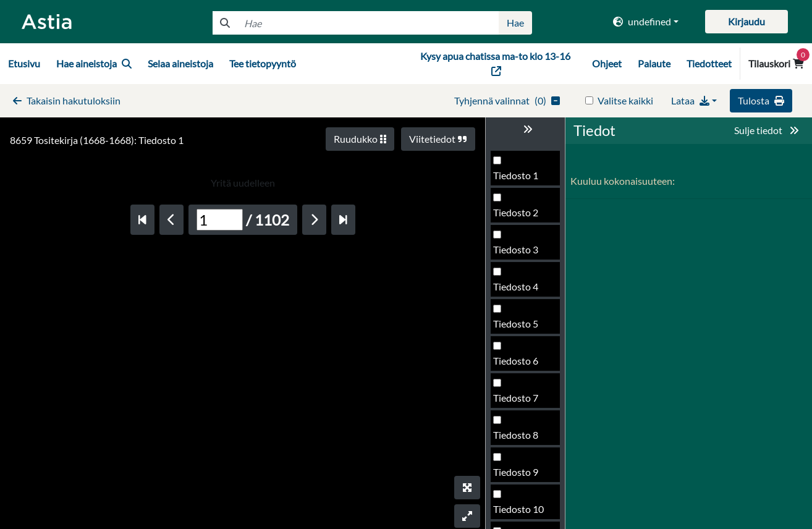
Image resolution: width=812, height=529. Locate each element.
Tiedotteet (709, 63)
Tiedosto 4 (516, 286)
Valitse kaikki (625, 100)
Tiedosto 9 (516, 472)
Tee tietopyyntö (263, 63)
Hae (515, 23)
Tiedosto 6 (516, 361)
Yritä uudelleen (243, 183)
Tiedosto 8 (516, 435)
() (507, 100)
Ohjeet (607, 63)
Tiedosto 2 (516, 212)
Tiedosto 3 (516, 249)
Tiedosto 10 (518, 509)
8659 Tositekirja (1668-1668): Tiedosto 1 (97, 140)
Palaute (654, 63)
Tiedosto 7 (516, 398)
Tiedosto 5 (516, 324)
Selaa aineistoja (180, 63)
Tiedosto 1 (516, 175)
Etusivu (24, 63)
